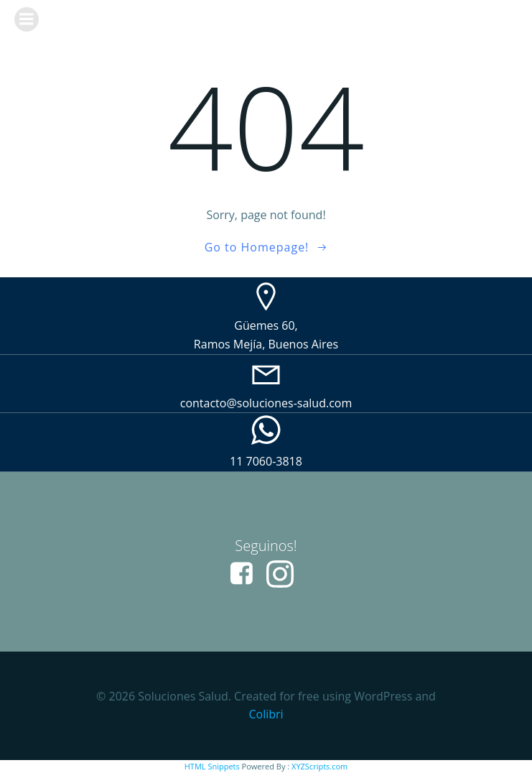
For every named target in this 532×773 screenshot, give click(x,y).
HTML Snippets (212, 766)
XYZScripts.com (319, 766)
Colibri (266, 714)
